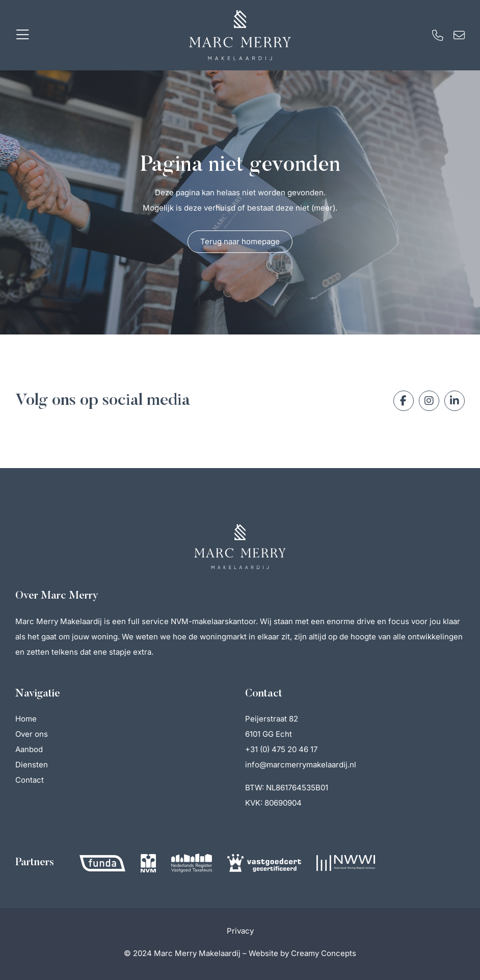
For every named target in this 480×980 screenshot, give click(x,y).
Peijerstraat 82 (272, 719)
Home (26, 719)
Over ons (32, 734)
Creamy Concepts (324, 953)
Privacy (240, 931)
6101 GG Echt (269, 734)
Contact (30, 780)
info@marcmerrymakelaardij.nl (301, 765)
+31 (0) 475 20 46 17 (281, 749)
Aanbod (29, 749)
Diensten (32, 765)
